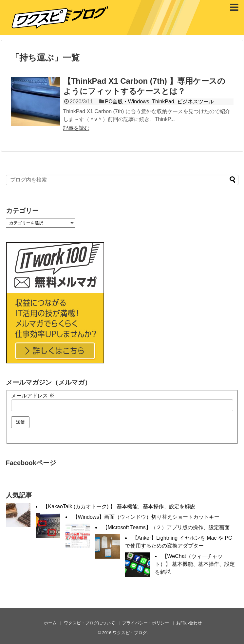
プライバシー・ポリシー (146, 623)
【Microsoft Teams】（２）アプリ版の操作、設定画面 (166, 527)
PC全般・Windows (127, 102)
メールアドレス (33, 396)
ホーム (50, 623)
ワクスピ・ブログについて (89, 623)
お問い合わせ (189, 623)
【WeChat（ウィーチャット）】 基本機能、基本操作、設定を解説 (195, 564)
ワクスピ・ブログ (130, 633)
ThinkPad (163, 102)
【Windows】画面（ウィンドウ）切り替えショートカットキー (146, 517)
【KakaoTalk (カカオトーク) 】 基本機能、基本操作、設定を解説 (119, 506)
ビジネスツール (196, 102)
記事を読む (76, 128)
